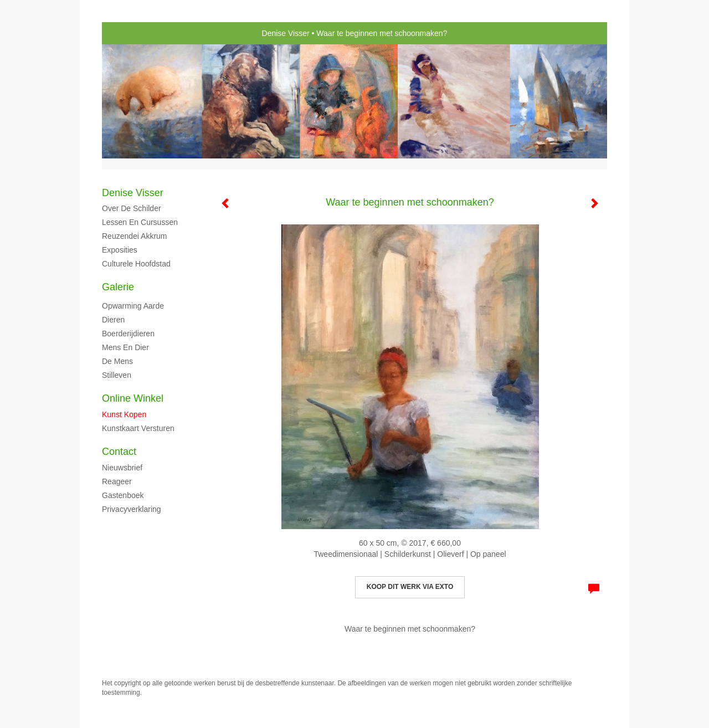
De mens (117, 361)
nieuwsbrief (122, 468)
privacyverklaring (132, 509)
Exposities (120, 250)
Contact (119, 452)
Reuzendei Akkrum (135, 236)
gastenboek (123, 495)
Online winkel (133, 398)
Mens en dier (125, 347)
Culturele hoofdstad (136, 264)
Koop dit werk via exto (410, 587)
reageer (117, 481)
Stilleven (117, 375)
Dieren (113, 320)
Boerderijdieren (128, 334)
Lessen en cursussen (140, 222)
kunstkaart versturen (138, 428)
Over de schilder (132, 208)
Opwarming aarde (133, 306)
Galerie (118, 287)
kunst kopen (124, 414)
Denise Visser (286, 33)
